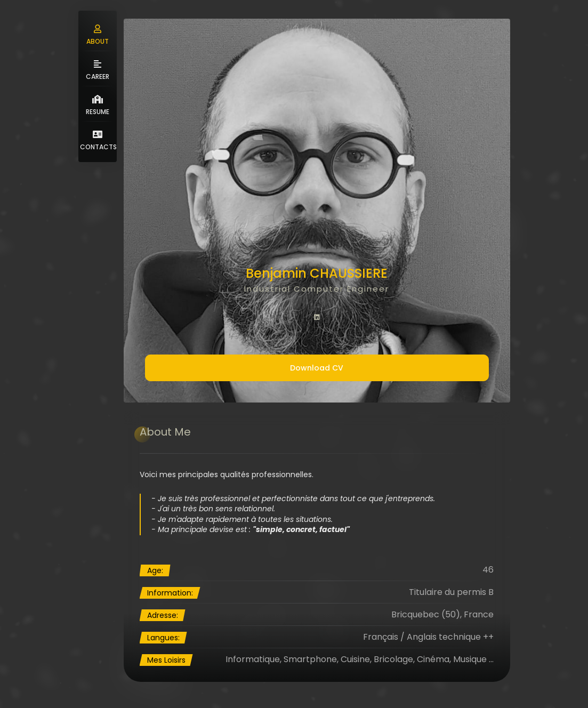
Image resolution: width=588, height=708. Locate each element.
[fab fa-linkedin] (317, 317)
